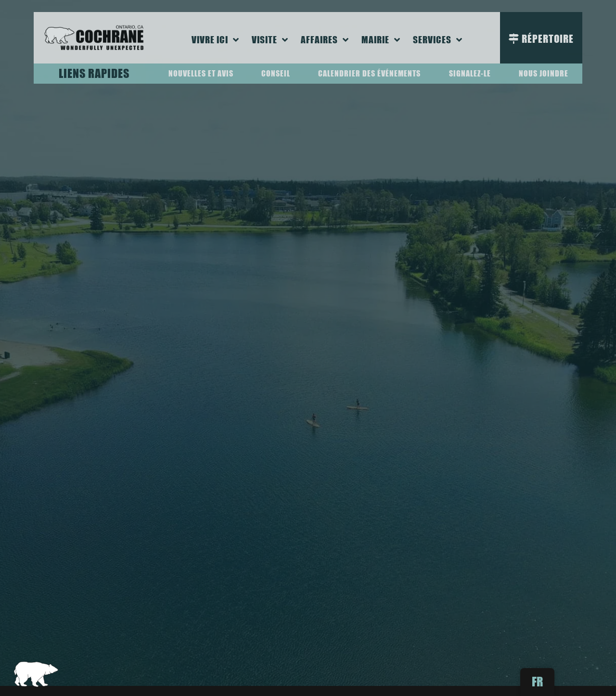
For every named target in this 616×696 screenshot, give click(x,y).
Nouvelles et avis (201, 73)
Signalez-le (470, 73)
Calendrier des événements (369, 73)
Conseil (276, 73)
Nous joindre (544, 73)
